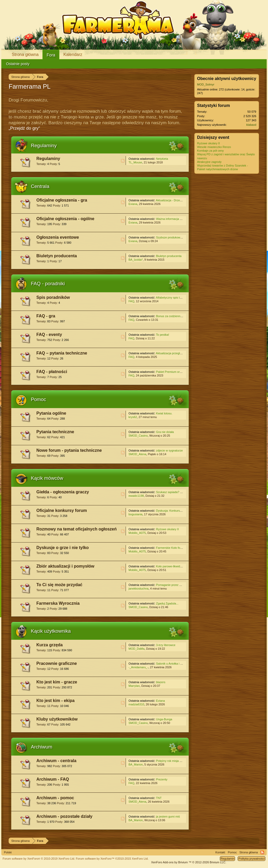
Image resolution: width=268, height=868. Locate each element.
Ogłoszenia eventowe (58, 237)
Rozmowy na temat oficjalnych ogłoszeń (77, 529)
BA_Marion (136, 764)
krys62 (133, 417)
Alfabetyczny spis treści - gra (174, 298)
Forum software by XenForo (39, 859)
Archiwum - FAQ (53, 779)
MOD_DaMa (136, 649)
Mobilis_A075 (137, 533)
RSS (123, 161)
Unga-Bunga (164, 719)
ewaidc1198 (136, 496)
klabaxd (251, 125)
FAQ (131, 301)
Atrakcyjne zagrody (209, 162)
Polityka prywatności (252, 859)
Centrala (40, 186)
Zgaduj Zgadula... (167, 603)
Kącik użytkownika (51, 631)
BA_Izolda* (136, 260)
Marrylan (134, 686)
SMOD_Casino (138, 436)
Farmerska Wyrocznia (58, 603)
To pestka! (163, 335)
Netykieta (162, 159)
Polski (8, 852)
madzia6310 (136, 704)
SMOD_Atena (137, 454)
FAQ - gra (46, 316)
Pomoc (38, 399)
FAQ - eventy (49, 335)
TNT (159, 798)
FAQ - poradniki (48, 284)
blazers (161, 682)
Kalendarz (73, 55)
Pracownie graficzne (57, 663)
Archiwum (42, 747)
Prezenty (162, 779)
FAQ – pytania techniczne (62, 353)
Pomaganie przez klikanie (172, 585)
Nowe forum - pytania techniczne (69, 450)
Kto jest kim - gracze (57, 682)
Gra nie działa (165, 432)
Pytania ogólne (51, 413)
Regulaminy (44, 145)
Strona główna (25, 55)
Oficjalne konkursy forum (62, 510)
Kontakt (220, 852)
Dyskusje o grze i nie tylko (63, 548)
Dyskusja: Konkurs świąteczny (175, 511)
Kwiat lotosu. (164, 413)
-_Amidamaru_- (138, 667)
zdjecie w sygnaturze (169, 450)
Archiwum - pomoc (55, 798)
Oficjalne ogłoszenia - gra (62, 200)
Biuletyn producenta (57, 256)
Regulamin (228, 859)
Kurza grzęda (49, 645)
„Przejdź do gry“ (24, 128)
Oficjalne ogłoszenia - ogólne (65, 219)
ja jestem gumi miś (168, 816)
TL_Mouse (135, 162)
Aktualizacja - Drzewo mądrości (176, 200)
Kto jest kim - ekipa (55, 701)
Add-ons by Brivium (189, 862)
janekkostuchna (138, 589)
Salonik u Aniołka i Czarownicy (175, 664)
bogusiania (135, 514)
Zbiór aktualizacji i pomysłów (65, 566)
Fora (51, 55)
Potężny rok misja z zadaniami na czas (181, 761)
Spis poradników (53, 297)
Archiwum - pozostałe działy (64, 816)
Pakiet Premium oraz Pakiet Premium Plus (183, 372)
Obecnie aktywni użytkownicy (227, 79)
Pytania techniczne (55, 432)
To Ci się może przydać (59, 585)
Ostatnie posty (18, 64)
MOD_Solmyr (206, 84)
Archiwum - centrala (56, 761)
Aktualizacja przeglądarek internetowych (182, 353)
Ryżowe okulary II (167, 529)
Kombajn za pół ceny (210, 151)
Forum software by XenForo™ (112, 859)
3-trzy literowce (166, 645)
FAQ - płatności (52, 372)
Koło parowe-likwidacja (171, 566)
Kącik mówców (47, 478)
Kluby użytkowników (57, 719)
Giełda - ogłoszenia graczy (63, 492)
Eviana (133, 204)
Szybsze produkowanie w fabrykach (179, 237)
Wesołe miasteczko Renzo (214, 147)
